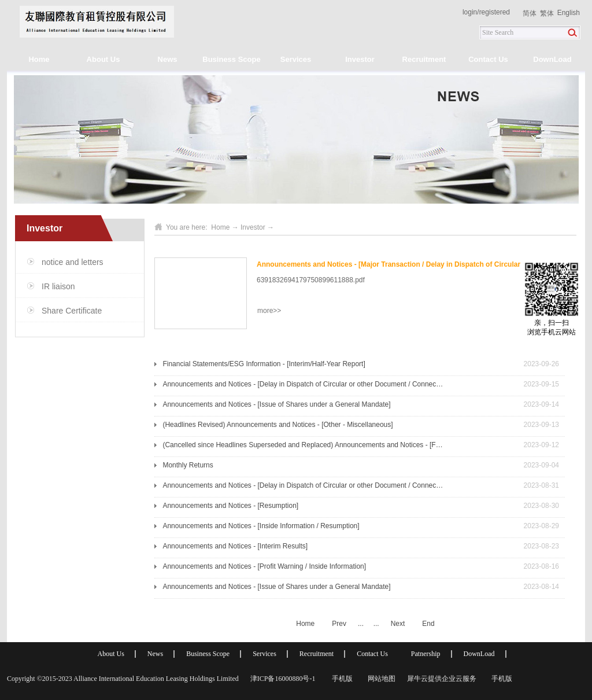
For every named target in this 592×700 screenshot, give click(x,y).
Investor (253, 227)
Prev (339, 624)
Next (398, 624)
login (470, 12)
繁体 (547, 13)
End (428, 624)
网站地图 (380, 679)
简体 (530, 13)
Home (39, 59)
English (569, 13)
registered (495, 12)
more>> (269, 311)
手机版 (341, 679)
